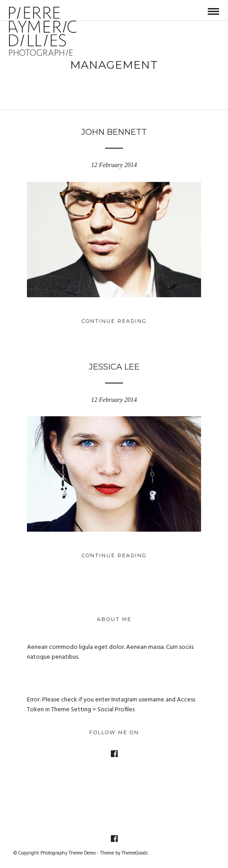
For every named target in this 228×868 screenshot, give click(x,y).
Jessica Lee (114, 367)
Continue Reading (114, 321)
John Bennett (114, 132)
